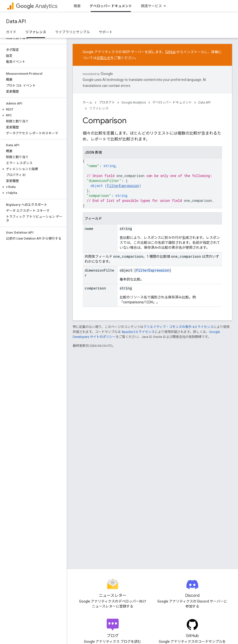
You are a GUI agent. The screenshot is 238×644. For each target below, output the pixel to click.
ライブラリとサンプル (72, 32)
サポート (106, 32)
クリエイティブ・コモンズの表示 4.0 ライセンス (178, 327)
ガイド (11, 32)
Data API (16, 21)
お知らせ (103, 58)
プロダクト (107, 102)
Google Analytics (134, 102)
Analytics (37, 6)
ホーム (87, 102)
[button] (32, 109)
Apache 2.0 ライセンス (138, 332)
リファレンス (99, 108)
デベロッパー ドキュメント (172, 102)
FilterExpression (123, 186)
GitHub (170, 52)
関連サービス (151, 6)
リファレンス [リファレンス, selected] (36, 32)
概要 (77, 6)
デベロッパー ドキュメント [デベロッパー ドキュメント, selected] (111, 6)
